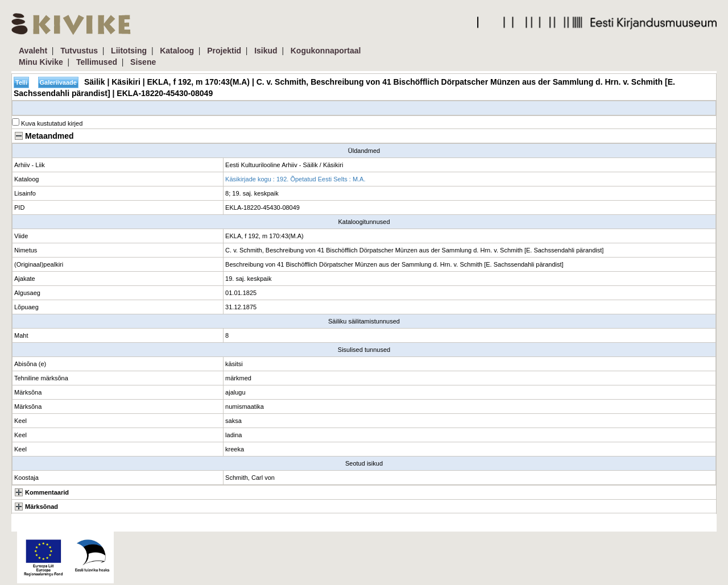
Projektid (224, 51)
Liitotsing (129, 51)
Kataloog (177, 51)
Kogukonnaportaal (326, 51)
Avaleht (33, 51)
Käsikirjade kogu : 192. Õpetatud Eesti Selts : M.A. (295, 179)
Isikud (266, 51)
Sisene (143, 62)
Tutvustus (79, 51)
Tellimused (97, 62)
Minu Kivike (41, 62)
